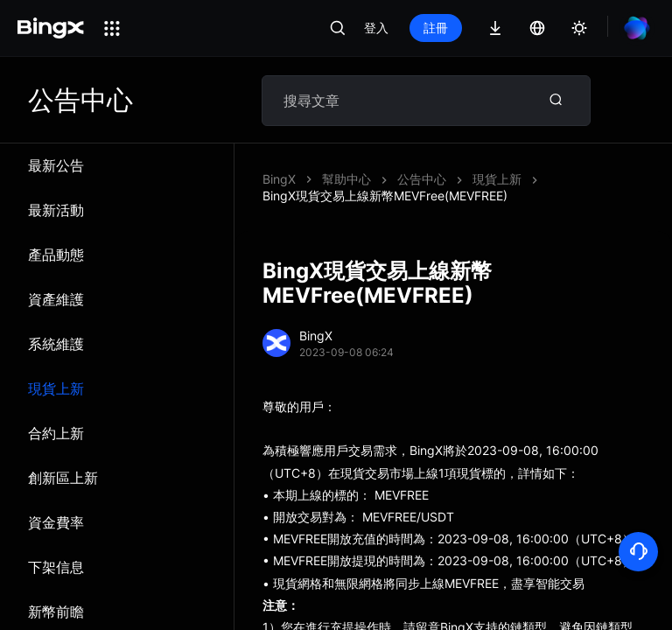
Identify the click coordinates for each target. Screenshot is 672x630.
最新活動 (56, 210)
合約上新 (56, 433)
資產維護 (56, 299)
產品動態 (56, 255)
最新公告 (56, 165)
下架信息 (56, 567)
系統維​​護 (56, 344)
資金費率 (56, 522)
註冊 (436, 28)
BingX (279, 179)
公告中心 (422, 179)
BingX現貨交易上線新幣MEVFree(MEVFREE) (385, 196)
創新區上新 (63, 478)
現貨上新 (56, 388)
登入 (376, 28)
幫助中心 (346, 179)
